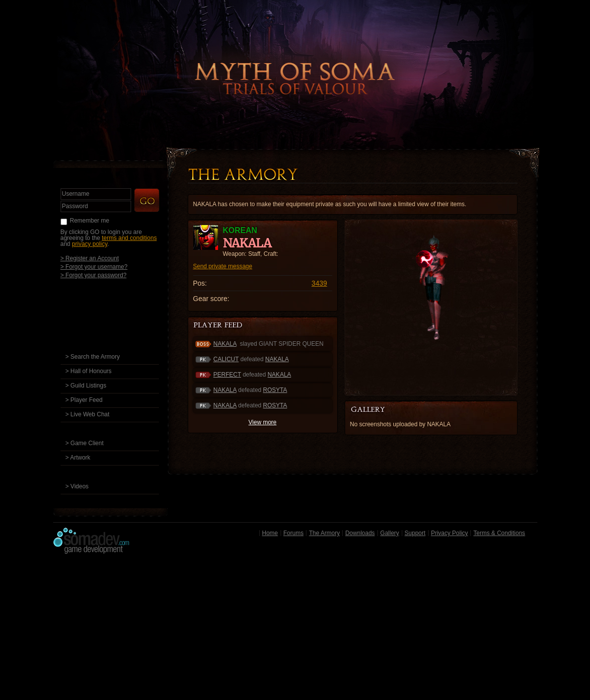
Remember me (90, 221)
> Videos (77, 486)
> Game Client (85, 443)
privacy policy (90, 244)
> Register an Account (90, 258)
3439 (319, 283)
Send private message (223, 266)
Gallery (390, 533)
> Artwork (78, 458)
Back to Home (295, 62)
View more (262, 422)
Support (415, 533)
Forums (294, 533)
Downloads (360, 533)
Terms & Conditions (499, 533)
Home (270, 533)
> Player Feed (84, 400)
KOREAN (240, 230)
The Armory (324, 533)
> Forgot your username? (94, 267)
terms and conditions (129, 238)
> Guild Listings (86, 386)
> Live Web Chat (88, 414)
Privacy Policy (450, 533)
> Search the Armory (93, 357)
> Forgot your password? (94, 275)
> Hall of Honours (89, 371)
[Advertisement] (295, 629)
